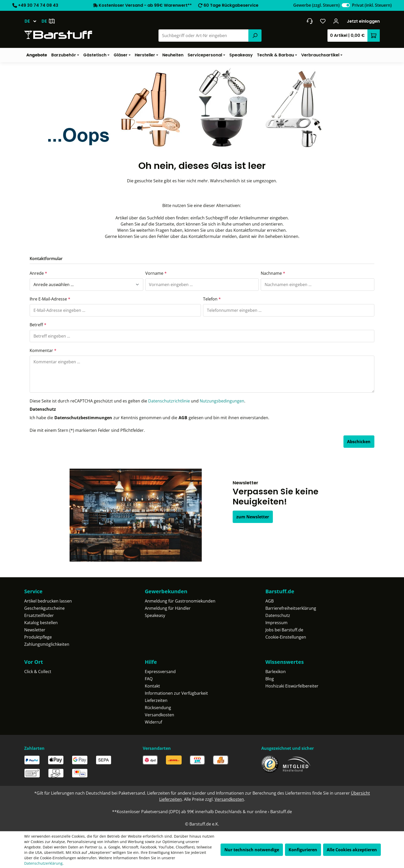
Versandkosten (159, 715)
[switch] (346, 5)
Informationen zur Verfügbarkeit (176, 693)
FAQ (149, 679)
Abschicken (359, 442)
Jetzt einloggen (363, 21)
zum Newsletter (253, 517)
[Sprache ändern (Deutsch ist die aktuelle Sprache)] (33, 21)
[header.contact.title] (310, 21)
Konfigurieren (303, 850)
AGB (183, 418)
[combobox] (204, 36)
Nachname (273, 273)
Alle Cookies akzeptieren (352, 850)
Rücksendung (158, 708)
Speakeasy (155, 615)
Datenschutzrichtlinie (169, 401)
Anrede (38, 273)
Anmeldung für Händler (168, 608)
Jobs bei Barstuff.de (284, 630)
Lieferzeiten (156, 700)
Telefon (212, 299)
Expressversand (160, 672)
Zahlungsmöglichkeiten (47, 644)
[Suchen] (255, 36)
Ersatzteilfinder (39, 615)
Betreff (38, 325)
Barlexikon (276, 672)
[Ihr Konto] (336, 21)
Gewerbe (316, 5)
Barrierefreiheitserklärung (291, 608)
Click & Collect (38, 672)
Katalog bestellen (41, 623)
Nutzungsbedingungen (222, 401)
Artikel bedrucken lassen (48, 601)
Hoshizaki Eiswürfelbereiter (292, 686)
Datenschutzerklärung (43, 863)
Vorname (156, 273)
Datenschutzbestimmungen (83, 418)
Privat (372, 5)
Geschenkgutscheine (44, 608)
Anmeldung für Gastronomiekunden (180, 601)
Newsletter (35, 630)
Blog (270, 679)
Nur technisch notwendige (252, 850)
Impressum (276, 623)
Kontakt (152, 686)
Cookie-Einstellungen (286, 637)
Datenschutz (278, 615)
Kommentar (43, 350)
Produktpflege (38, 637)
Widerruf (153, 722)
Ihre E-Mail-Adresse (50, 299)
